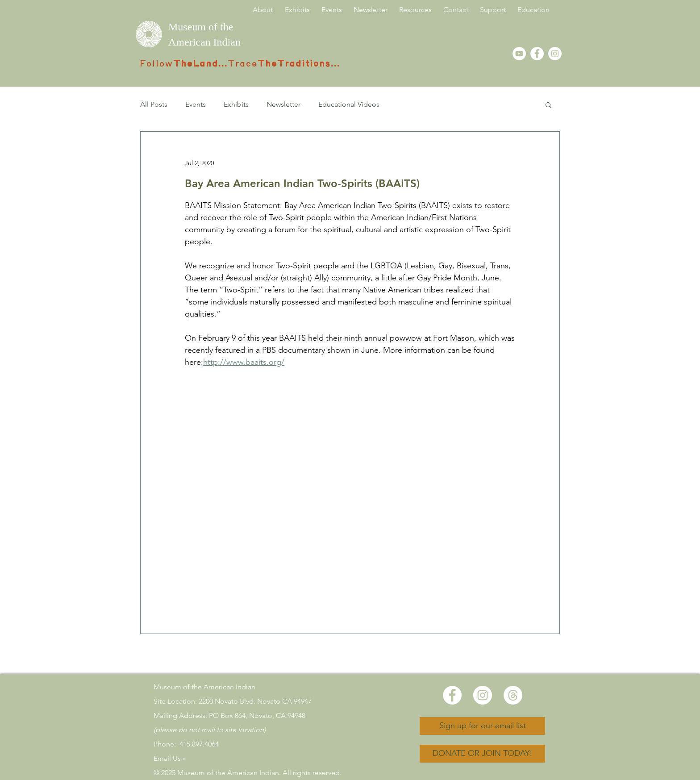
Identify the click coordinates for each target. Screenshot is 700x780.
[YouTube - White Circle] (519, 54)
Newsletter (283, 104)
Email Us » (170, 758)
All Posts (154, 104)
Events (196, 104)
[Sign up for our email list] (482, 726)
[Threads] (513, 695)
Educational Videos (349, 104)
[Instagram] (555, 54)
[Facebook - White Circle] (537, 54)
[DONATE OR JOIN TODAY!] (482, 754)
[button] (548, 104)
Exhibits (236, 104)
